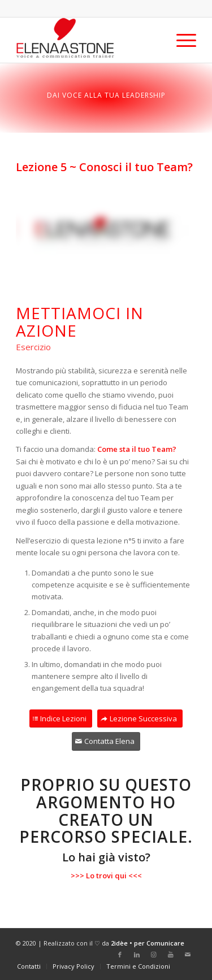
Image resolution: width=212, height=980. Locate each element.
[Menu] (181, 40)
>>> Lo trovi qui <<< (106, 876)
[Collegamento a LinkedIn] (137, 955)
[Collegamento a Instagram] (154, 955)
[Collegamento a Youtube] (171, 955)
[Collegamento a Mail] (188, 955)
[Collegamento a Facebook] (120, 955)
